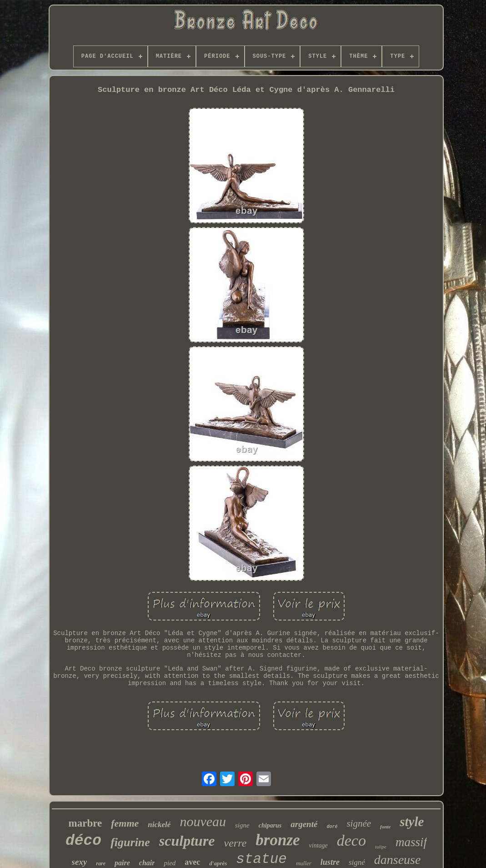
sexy (80, 862)
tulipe (381, 847)
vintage (318, 845)
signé (357, 862)
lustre (330, 862)
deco (351, 840)
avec (192, 862)
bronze (278, 840)
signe (242, 825)
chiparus (270, 825)
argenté (304, 824)
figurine (130, 842)
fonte (385, 827)
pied (170, 863)
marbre (85, 823)
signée (359, 823)
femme (125, 823)
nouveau (203, 821)
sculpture (187, 841)
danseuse (398, 860)
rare (101, 863)
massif (411, 842)
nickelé (159, 825)
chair (147, 863)
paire (122, 863)
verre (235, 843)
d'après (218, 863)
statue (261, 859)
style (412, 822)
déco (83, 841)
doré (332, 827)
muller (304, 863)
